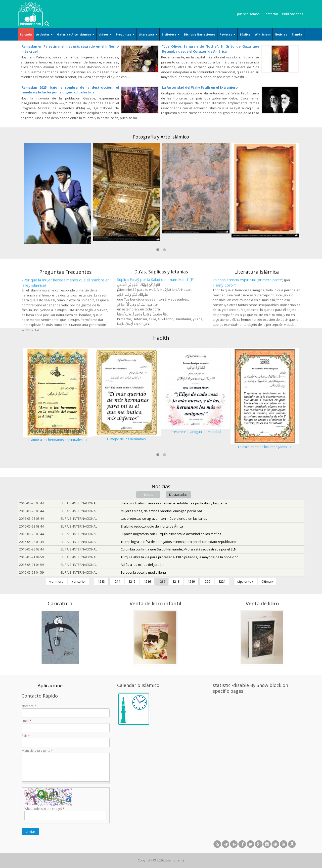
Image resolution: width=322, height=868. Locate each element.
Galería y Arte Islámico (76, 34)
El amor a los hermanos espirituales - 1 (57, 440)
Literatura (148, 34)
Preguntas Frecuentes (65, 311)
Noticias (281, 34)
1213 (101, 581)
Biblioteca (171, 34)
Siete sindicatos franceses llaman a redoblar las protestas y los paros (174, 503)
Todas (148, 495)
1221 (222, 581)
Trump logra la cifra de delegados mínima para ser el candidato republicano (178, 542)
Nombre (29, 706)
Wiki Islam (263, 34)
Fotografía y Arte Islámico (161, 137)
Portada (26, 34)
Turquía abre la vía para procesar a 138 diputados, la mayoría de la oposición (180, 557)
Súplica (245, 34)
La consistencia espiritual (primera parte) (248, 316)
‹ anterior (79, 581)
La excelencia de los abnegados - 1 (265, 447)
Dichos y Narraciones (200, 34)
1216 (147, 581)
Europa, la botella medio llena (143, 572)
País (26, 736)
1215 (132, 581)
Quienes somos (248, 14)
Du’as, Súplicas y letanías (161, 308)
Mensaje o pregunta (37, 751)
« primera (56, 581)
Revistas (227, 34)
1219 (191, 581)
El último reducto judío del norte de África (152, 526)
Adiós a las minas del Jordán (142, 565)
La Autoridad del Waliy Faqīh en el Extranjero (200, 87)
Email (27, 721)
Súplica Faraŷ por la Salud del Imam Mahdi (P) (156, 316)
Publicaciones (293, 14)
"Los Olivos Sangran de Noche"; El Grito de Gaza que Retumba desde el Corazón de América (211, 49)
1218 (176, 581)
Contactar (271, 14)
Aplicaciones (51, 685)
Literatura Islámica (257, 308)
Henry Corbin (224, 321)
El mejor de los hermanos (126, 439)
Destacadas (178, 495)
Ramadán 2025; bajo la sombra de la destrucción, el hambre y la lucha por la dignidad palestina (70, 90)
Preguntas (125, 34)
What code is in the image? (44, 809)
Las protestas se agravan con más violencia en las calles (164, 518)
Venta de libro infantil (97, 603)
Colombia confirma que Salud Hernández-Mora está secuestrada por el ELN (178, 549)
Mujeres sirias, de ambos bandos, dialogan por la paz (162, 511)
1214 (117, 581)
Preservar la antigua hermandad (196, 432)
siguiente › (245, 581)
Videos (105, 34)
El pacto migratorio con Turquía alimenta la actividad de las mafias (171, 534)
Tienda (297, 34)
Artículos (44, 34)
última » (267, 581)
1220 (207, 581)
